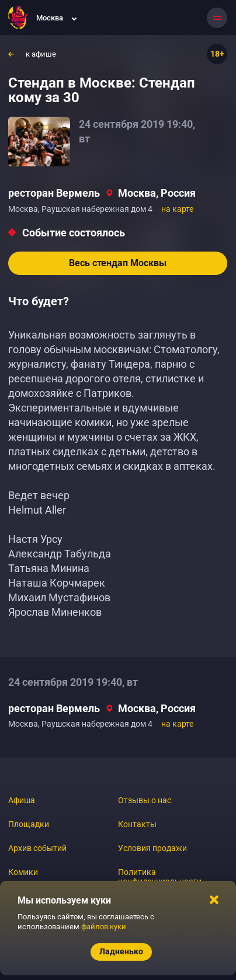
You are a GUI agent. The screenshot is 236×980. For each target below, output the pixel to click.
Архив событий (37, 848)
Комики (23, 872)
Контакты (137, 824)
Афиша (22, 800)
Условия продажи (152, 848)
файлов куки (104, 927)
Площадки (29, 824)
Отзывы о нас (145, 800)
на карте (177, 209)
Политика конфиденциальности (160, 877)
